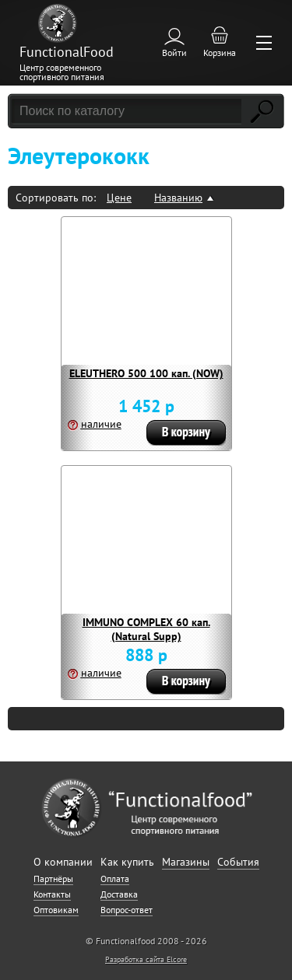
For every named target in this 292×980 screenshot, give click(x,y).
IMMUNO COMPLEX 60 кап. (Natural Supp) (146, 629)
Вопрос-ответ (127, 910)
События (238, 862)
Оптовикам (56, 910)
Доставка (119, 894)
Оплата (115, 878)
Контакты (52, 894)
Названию (178, 198)
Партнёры (53, 878)
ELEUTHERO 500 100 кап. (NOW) (146, 373)
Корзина (220, 52)
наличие (101, 424)
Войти (174, 52)
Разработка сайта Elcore (146, 959)
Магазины (186, 862)
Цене (119, 198)
